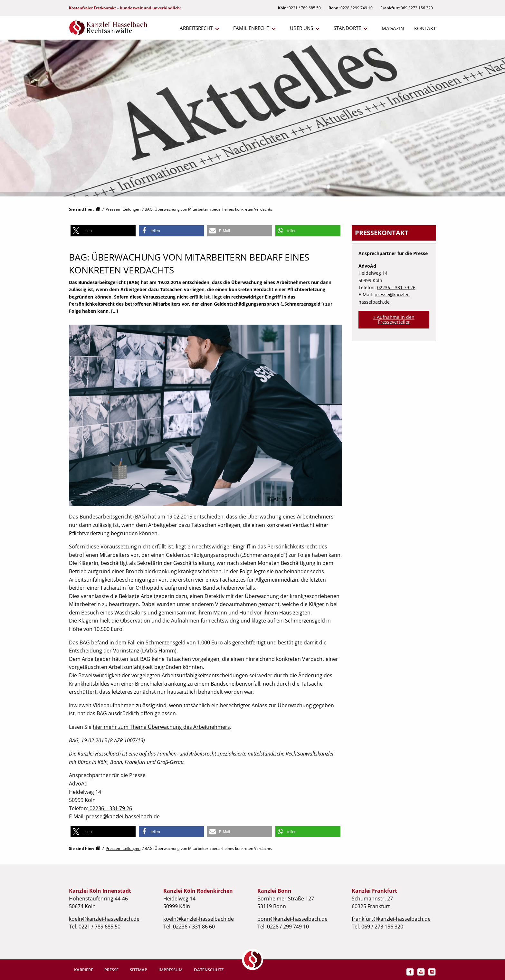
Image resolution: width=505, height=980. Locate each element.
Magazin (393, 28)
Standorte (347, 28)
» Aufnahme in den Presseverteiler (394, 319)
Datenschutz (209, 970)
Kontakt (425, 28)
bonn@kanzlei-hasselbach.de (292, 919)
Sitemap (138, 970)
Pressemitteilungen (123, 209)
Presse (111, 970)
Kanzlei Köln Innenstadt (100, 891)
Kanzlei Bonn (274, 891)
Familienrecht (251, 28)
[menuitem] (196, 29)
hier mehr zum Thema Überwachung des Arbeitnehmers (161, 727)
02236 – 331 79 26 (110, 808)
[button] (103, 231)
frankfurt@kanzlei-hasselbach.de (391, 919)
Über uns (301, 28)
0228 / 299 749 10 (357, 8)
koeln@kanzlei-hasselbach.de (104, 919)
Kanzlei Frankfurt (374, 891)
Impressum (171, 970)
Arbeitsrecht (196, 28)
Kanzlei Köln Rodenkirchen (198, 891)
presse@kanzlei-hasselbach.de (122, 816)
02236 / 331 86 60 (194, 927)
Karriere (84, 970)
